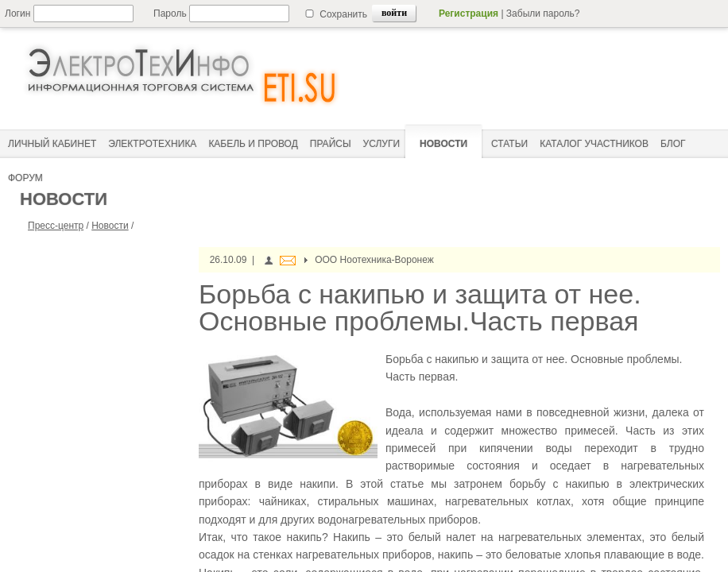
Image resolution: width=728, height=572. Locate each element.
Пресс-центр (56, 226)
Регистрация (469, 14)
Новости (110, 226)
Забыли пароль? (543, 14)
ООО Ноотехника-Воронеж (374, 260)
